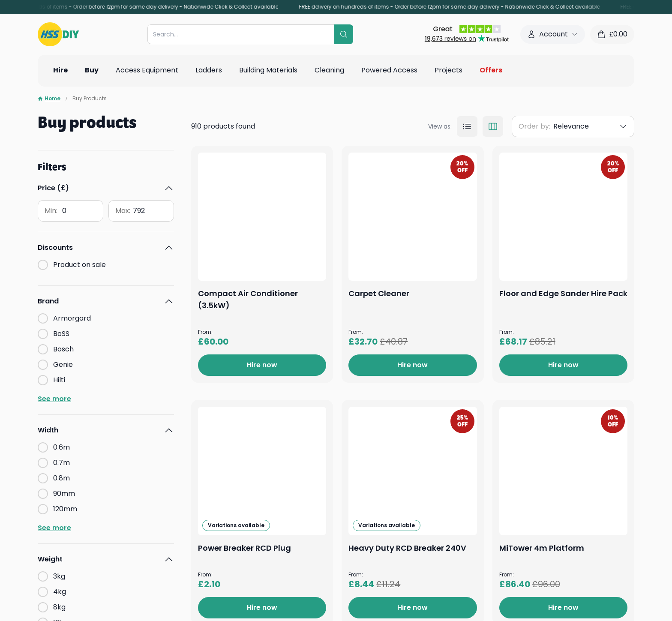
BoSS (61, 334)
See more (54, 399)
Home (49, 99)
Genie (63, 364)
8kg (59, 607)
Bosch (63, 349)
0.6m (61, 447)
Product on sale (79, 265)
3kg (59, 576)
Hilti (59, 380)
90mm (64, 493)
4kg (60, 592)
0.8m (61, 478)
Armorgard (72, 318)
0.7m (61, 463)
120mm (65, 509)
